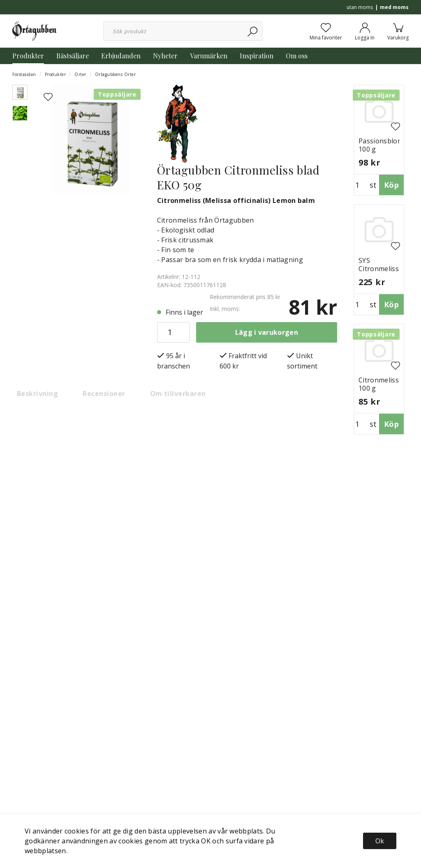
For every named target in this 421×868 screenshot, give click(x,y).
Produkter (28, 56)
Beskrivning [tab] (37, 394)
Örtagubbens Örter (116, 74)
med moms (394, 7)
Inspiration (257, 56)
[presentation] (20, 92)
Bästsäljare (73, 56)
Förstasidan (24, 74)
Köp (391, 185)
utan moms (360, 7)
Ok (380, 841)
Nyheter (165, 56)
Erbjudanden (121, 56)
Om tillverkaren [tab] (178, 394)
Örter (80, 74)
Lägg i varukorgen (267, 332)
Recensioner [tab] (104, 394)
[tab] (20, 92)
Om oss (297, 56)
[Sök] (253, 31)
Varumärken (209, 56)
